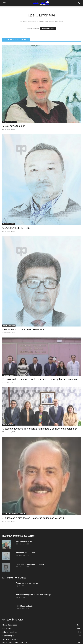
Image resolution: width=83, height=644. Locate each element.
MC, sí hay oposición (14, 126)
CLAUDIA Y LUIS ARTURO (16, 228)
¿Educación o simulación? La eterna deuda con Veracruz (33, 518)
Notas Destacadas (9, 375)
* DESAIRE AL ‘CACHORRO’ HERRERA (23, 330)
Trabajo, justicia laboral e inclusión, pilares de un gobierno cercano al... (41, 379)
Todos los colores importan (27, 583)
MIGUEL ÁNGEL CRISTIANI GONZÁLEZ (14, 514)
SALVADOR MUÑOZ (9, 224)
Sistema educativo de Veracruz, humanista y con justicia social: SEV (40, 429)
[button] (4, 3)
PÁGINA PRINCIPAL (48, 28)
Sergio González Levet (10, 122)
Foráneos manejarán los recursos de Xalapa (34, 595)
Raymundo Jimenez (9, 325)
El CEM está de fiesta (25, 606)
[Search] (80, 3)
